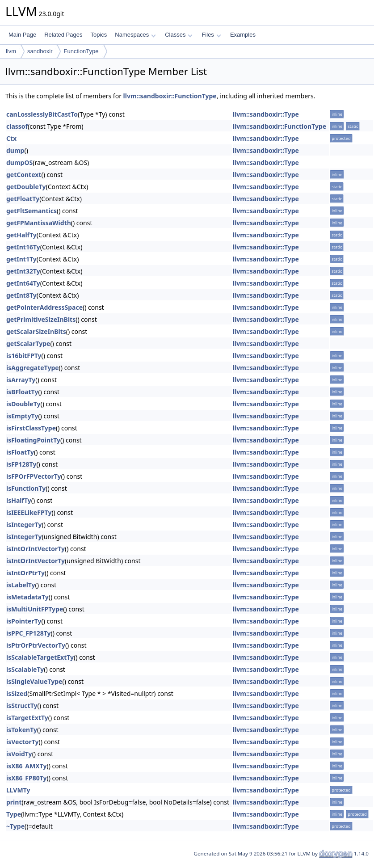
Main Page (22, 35)
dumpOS (19, 162)
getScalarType (28, 343)
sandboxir (40, 51)
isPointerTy (24, 621)
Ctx (11, 138)
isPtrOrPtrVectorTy (36, 645)
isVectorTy (23, 742)
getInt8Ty (21, 295)
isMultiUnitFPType (35, 609)
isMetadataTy (27, 597)
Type (14, 814)
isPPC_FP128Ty (29, 633)
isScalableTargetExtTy (40, 657)
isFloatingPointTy (33, 440)
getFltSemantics (32, 211)
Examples (243, 35)
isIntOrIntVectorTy (36, 549)
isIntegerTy (24, 525)
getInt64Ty (23, 283)
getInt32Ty (23, 271)
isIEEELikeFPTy (29, 512)
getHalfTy (21, 235)
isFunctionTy (26, 488)
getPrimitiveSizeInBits (41, 319)
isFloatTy (20, 452)
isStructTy (22, 706)
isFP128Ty (21, 464)
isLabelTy (21, 585)
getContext (24, 175)
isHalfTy (19, 500)
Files (211, 35)
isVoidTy (19, 754)
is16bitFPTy (24, 356)
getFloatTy (23, 199)
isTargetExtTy (27, 718)
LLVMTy (18, 790)
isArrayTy (21, 380)
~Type (15, 826)
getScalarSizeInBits (36, 331)
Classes (179, 35)
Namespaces (135, 35)
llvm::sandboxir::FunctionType (170, 96)
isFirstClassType (31, 428)
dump (15, 150)
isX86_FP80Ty (27, 778)
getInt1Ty (21, 259)
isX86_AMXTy (26, 766)
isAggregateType (33, 368)
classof (17, 126)
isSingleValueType (34, 681)
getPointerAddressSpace (44, 307)
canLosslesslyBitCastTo (42, 114)
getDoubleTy (26, 187)
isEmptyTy (22, 416)
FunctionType (81, 51)
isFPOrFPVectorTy (34, 476)
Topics (99, 35)
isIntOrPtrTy (25, 573)
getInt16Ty (23, 247)
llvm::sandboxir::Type (266, 114)
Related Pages (63, 35)
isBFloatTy (22, 392)
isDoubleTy (23, 404)
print (14, 802)
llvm (11, 51)
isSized (17, 693)
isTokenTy (22, 730)
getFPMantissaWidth (39, 223)
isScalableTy (25, 669)
